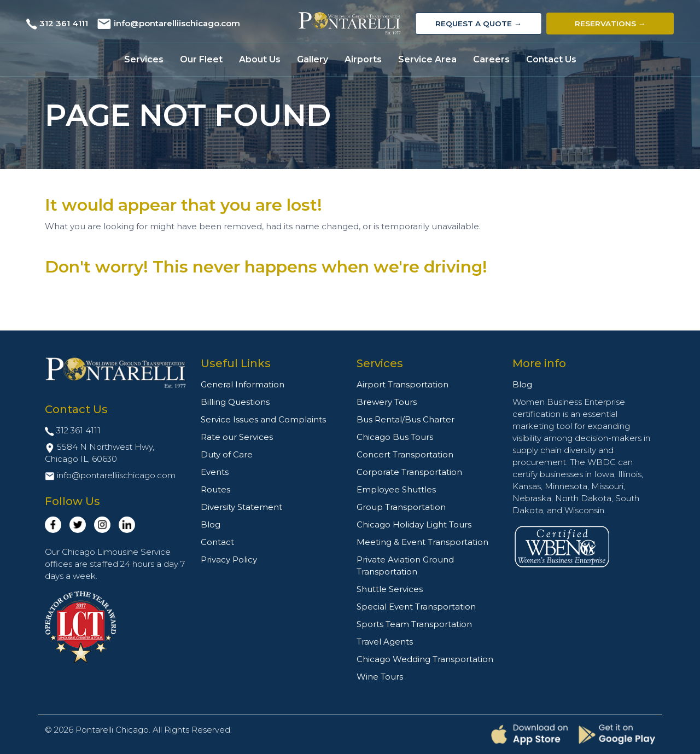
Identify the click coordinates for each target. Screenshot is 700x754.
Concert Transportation (405, 454)
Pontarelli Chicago (112, 730)
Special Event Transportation (416, 607)
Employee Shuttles (396, 489)
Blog (211, 524)
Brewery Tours (387, 402)
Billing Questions (235, 402)
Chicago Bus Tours (395, 437)
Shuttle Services (390, 589)
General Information (243, 384)
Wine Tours (380, 677)
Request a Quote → (479, 24)
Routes (215, 489)
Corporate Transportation (409, 472)
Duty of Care (227, 454)
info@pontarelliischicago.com (177, 23)
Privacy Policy (229, 559)
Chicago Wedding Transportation (425, 659)
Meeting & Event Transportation (422, 542)
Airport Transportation (402, 384)
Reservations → (610, 24)
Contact (217, 542)
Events (215, 472)
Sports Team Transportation (414, 624)
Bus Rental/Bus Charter (406, 419)
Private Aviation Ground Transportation (405, 565)
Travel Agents (385, 642)
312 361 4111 (64, 23)
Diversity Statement (241, 507)
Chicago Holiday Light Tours (414, 524)
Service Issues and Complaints (263, 419)
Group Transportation (401, 507)
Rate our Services (237, 437)
